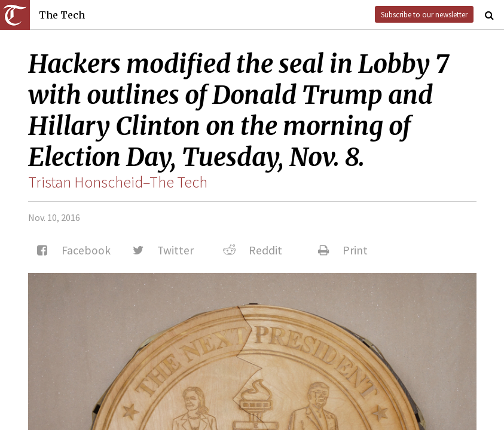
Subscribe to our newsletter (424, 14)
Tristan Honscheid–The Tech (118, 182)
